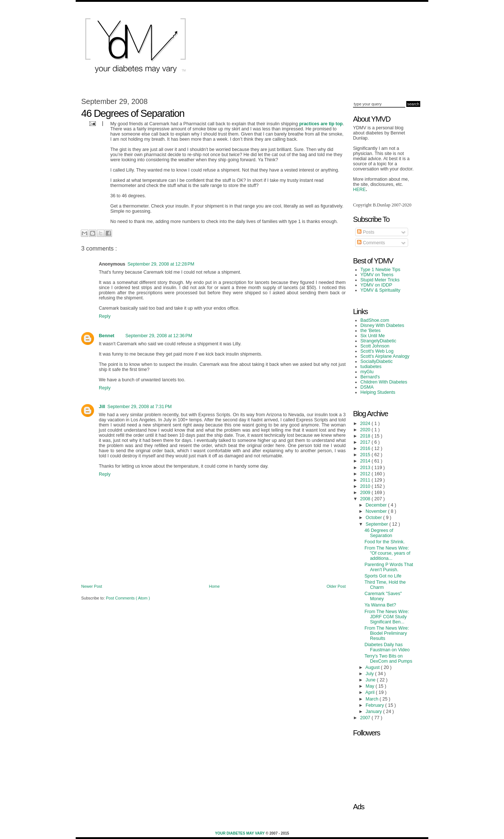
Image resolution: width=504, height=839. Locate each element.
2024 (366, 424)
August (373, 667)
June (371, 680)
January (374, 712)
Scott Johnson (375, 346)
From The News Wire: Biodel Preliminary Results (387, 633)
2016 (366, 449)
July (370, 674)
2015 (366, 455)
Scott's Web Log (377, 351)
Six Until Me (373, 336)
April (371, 692)
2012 (366, 474)
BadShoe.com (375, 320)
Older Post (336, 586)
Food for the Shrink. (385, 542)
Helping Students (378, 392)
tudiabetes (371, 367)
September (377, 524)
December (377, 505)
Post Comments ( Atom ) (128, 598)
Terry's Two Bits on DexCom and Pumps (388, 659)
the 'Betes (370, 331)
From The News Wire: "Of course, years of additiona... (387, 553)
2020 (366, 430)
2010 (366, 486)
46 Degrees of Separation (379, 533)
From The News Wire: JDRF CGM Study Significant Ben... (387, 617)
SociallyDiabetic (377, 361)
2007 (366, 718)
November (377, 511)
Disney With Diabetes (382, 325)
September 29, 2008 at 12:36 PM (159, 336)
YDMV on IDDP (376, 285)
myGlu (367, 372)
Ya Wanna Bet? (380, 605)
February (375, 705)
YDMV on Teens (377, 275)
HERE (359, 190)
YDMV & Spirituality (380, 290)
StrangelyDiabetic (378, 341)
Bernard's (370, 377)
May (370, 686)
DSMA (367, 387)
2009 (366, 493)
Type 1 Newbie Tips (380, 270)
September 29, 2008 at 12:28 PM (161, 264)
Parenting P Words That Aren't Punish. (389, 567)
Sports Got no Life (383, 576)
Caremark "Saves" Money (383, 596)
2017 (366, 442)
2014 (366, 461)
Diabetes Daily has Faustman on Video (387, 647)
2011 (366, 480)
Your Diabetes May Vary (240, 833)
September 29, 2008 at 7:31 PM (139, 407)
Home (214, 586)
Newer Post (92, 586)
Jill (102, 407)
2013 (366, 468)
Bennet (107, 336)
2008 (366, 499)
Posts (366, 232)
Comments (371, 243)
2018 (366, 436)
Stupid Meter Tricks (380, 280)
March (372, 699)
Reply (105, 316)
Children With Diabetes (384, 382)
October (374, 518)
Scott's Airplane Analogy (385, 356)
